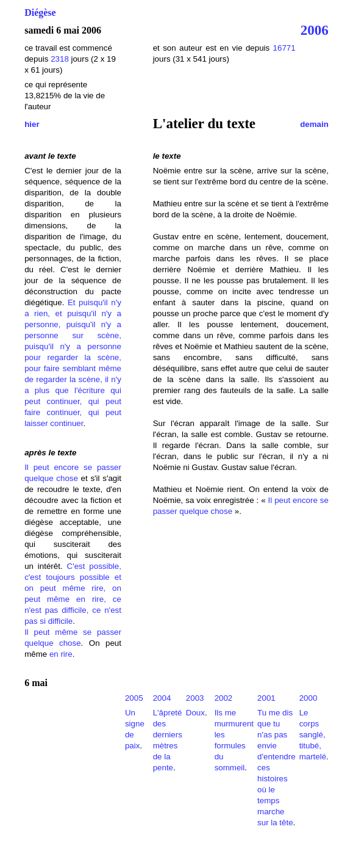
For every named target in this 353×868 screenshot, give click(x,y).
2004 (162, 698)
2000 (308, 698)
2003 (195, 698)
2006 (315, 30)
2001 (266, 698)
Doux (195, 713)
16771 (284, 48)
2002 (224, 698)
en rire (61, 654)
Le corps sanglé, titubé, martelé (313, 735)
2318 (60, 59)
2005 (134, 698)
